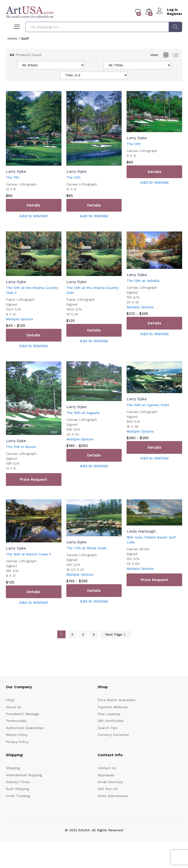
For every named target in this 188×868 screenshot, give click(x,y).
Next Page (116, 634)
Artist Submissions (113, 796)
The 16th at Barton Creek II (28, 554)
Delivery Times (18, 782)
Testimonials (16, 721)
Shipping (13, 768)
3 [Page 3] (83, 634)
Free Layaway (109, 714)
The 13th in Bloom (21, 447)
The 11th (13, 177)
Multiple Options (19, 319)
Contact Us (107, 768)
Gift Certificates (111, 721)
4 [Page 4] (94, 634)
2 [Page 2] (72, 634)
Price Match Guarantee (117, 700)
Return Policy (17, 735)
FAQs (10, 700)
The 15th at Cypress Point (148, 405)
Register (175, 14)
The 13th (134, 144)
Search (175, 27)
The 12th (73, 177)
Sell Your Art (108, 789)
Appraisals (106, 775)
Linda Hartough (141, 531)
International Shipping (24, 775)
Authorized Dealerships (25, 728)
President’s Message (23, 714)
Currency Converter (113, 735)
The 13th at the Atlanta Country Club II (32, 290)
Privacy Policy (17, 742)
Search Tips (107, 728)
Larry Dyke (16, 171)
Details (34, 205)
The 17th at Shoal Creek (86, 548)
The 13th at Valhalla (143, 281)
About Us (13, 707)
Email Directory (110, 782)
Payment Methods (113, 707)
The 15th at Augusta (83, 413)
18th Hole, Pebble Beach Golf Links (151, 540)
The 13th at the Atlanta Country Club (93, 290)
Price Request (34, 479)
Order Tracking (18, 796)
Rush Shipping (17, 789)
